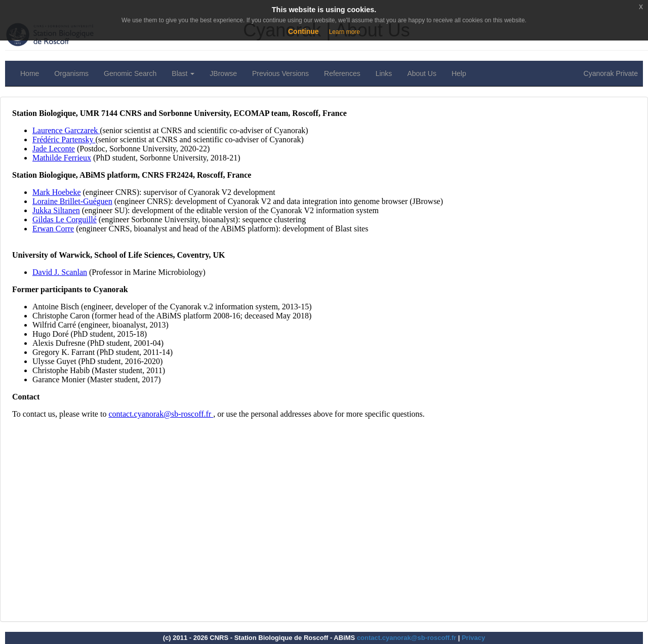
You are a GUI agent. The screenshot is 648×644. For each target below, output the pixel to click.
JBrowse (223, 73)
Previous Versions (280, 73)
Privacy (473, 638)
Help (459, 73)
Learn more (345, 32)
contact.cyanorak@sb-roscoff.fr (407, 638)
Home (30, 73)
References (342, 73)
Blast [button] (183, 73)
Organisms (71, 73)
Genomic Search (130, 73)
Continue (303, 31)
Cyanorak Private (611, 73)
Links (384, 73)
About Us (422, 73)
